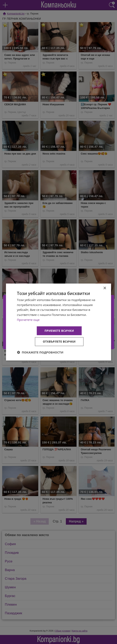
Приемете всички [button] (59, 331)
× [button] (105, 288)
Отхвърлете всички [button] (59, 341)
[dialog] (58, 322)
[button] (40, 352)
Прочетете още (28, 320)
